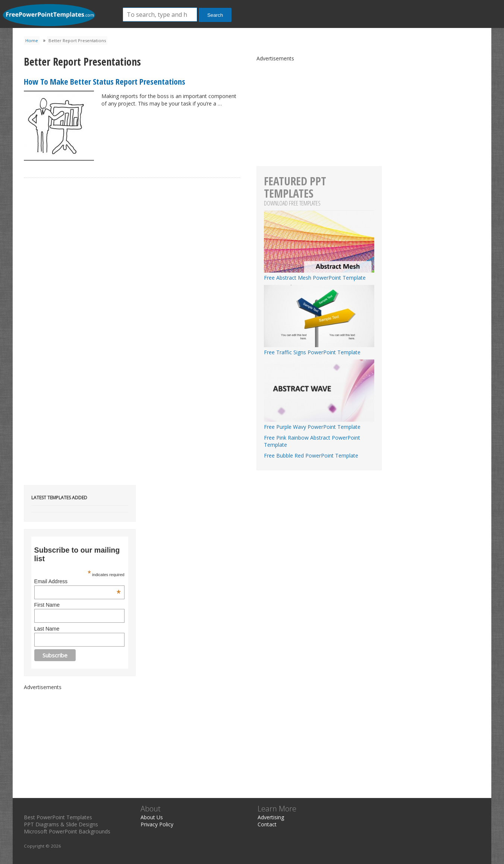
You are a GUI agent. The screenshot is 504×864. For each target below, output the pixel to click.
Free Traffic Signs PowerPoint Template (319, 349)
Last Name (47, 629)
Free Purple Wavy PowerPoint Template (319, 423)
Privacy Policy (157, 824)
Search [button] (215, 15)
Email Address (78, 581)
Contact (267, 824)
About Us (152, 817)
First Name (47, 605)
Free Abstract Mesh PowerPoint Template (319, 274)
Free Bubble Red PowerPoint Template (311, 455)
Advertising (271, 817)
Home (32, 40)
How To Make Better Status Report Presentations (105, 81)
